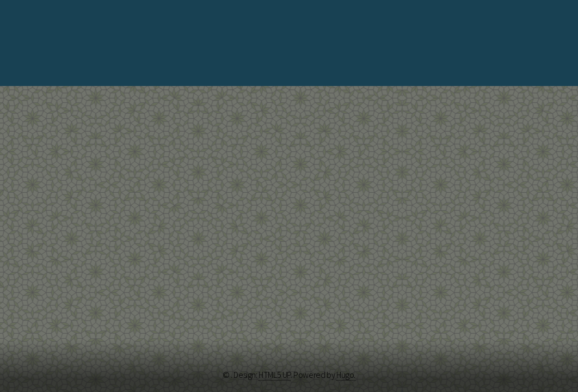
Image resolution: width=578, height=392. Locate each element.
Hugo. (346, 375)
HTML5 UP (275, 375)
